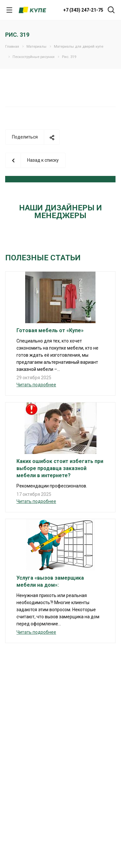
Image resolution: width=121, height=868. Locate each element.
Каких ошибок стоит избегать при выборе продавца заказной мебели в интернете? (60, 468)
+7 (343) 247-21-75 (83, 10)
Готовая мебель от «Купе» (50, 330)
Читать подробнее (36, 385)
